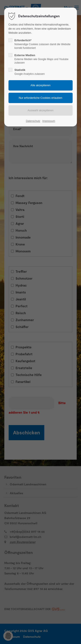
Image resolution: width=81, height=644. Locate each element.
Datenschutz (33, 121)
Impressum (49, 121)
